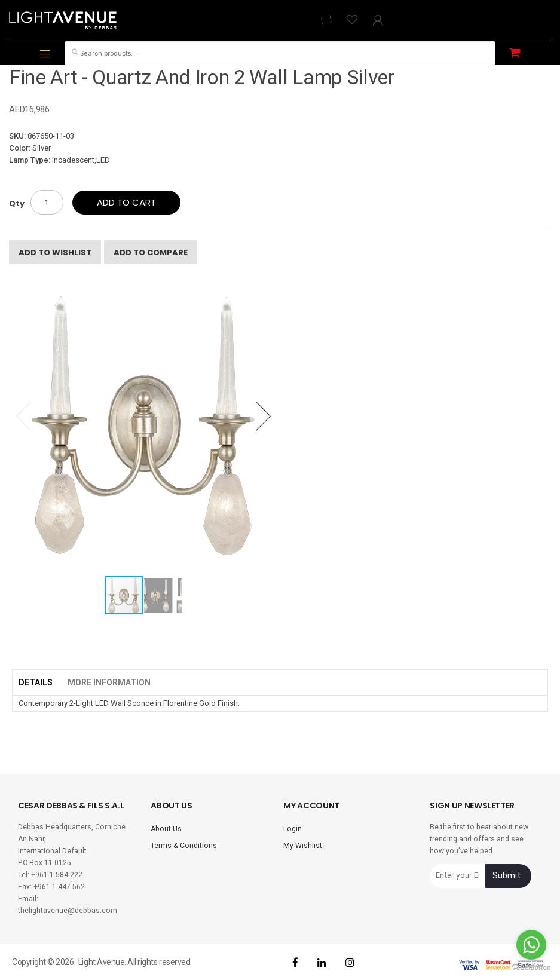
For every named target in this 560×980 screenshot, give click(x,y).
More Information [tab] (109, 682)
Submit (507, 876)
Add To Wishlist (55, 252)
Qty (17, 203)
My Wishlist (303, 846)
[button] (263, 416)
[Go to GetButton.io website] (531, 968)
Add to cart (126, 202)
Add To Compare (151, 252)
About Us (166, 829)
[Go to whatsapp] (531, 945)
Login (293, 829)
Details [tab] (36, 682)
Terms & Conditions (184, 846)
